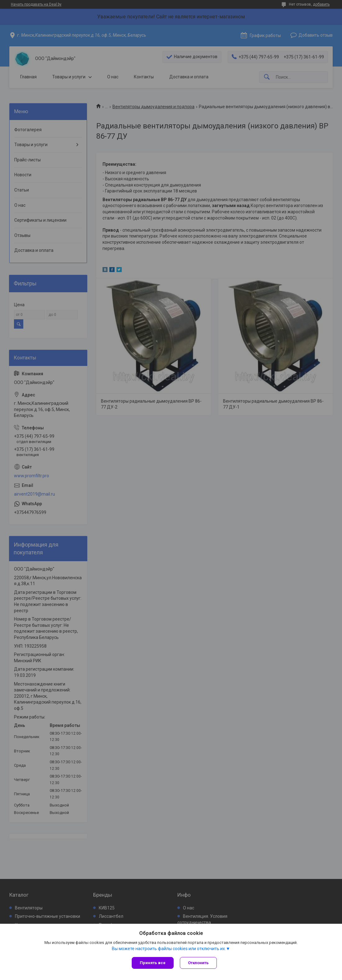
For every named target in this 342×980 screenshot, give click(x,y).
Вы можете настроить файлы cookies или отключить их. (169, 949)
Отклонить (198, 963)
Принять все (153, 963)
